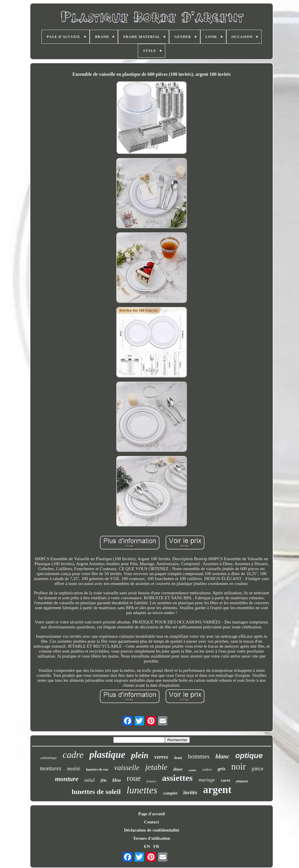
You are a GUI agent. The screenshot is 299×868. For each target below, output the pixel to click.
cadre (73, 755)
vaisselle (127, 768)
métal (90, 780)
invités (190, 793)
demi (178, 758)
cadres (207, 769)
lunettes (142, 790)
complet (170, 793)
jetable (156, 767)
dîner (178, 769)
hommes (199, 756)
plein (140, 755)
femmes (151, 781)
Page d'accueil (151, 814)
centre (192, 770)
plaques (242, 781)
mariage (207, 780)
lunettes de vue (97, 769)
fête (104, 780)
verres (161, 757)
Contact (152, 822)
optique (249, 755)
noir (239, 766)
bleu (117, 780)
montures (51, 768)
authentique (48, 758)
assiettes (177, 778)
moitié (74, 769)
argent (217, 790)
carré (225, 780)
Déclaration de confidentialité (151, 830)
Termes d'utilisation (151, 838)
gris (221, 769)
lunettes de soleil (96, 792)
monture (67, 779)
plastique (107, 755)
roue (134, 778)
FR (156, 846)
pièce (258, 768)
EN (147, 846)
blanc (222, 756)
